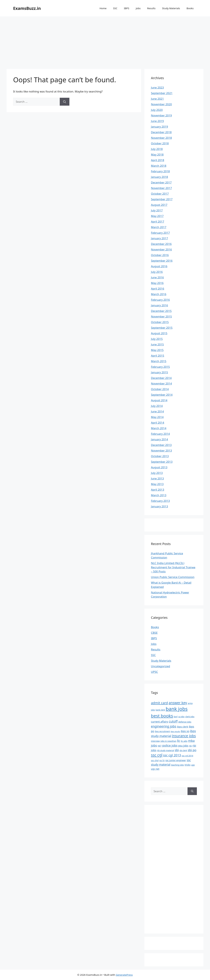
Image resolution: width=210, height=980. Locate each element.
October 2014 (160, 389)
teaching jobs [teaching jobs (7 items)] (178, 765)
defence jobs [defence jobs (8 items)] (185, 722)
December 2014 (161, 378)
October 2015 (160, 322)
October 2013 (160, 456)
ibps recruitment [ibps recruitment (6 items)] (162, 731)
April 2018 (157, 160)
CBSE (154, 633)
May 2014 (157, 417)
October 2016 (160, 255)
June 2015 (157, 344)
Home (103, 8)
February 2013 (160, 501)
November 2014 (161, 383)
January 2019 (159, 127)
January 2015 (159, 372)
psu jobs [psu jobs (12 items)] (183, 746)
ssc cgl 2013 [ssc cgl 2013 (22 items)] (172, 755)
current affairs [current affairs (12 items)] (159, 722)
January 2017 (159, 238)
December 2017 (161, 182)
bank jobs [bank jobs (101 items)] (177, 709)
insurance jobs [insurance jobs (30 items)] (184, 736)
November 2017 (161, 188)
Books (190, 8)
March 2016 (159, 294)
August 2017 (159, 205)
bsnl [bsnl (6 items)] (176, 717)
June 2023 (157, 87)
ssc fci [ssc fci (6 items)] (162, 760)
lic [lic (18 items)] (178, 741)
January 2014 (159, 439)
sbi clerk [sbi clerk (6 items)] (183, 750)
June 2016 (157, 277)
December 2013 (161, 445)
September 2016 (162, 261)
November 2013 (161, 450)
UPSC (154, 672)
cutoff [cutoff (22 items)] (173, 721)
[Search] (65, 102)
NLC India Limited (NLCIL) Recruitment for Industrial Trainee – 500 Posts (173, 567)
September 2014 (162, 395)
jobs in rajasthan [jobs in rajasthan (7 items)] (168, 741)
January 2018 (159, 177)
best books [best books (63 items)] (162, 716)
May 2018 (157, 154)
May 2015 (157, 350)
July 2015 (157, 339)
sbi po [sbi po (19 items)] (192, 750)
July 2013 (157, 473)
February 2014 (160, 434)
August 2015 (159, 333)
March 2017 (159, 227)
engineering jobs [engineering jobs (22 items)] (164, 726)
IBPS (126, 8)
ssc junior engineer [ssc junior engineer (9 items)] (176, 760)
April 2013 (157, 490)
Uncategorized (161, 666)
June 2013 (157, 478)
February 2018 (160, 171)
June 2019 (157, 121)
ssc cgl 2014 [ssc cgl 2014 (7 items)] (187, 756)
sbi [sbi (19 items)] (177, 750)
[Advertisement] (105, 41)
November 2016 (161, 249)
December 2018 (161, 132)
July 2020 (157, 110)
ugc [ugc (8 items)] (193, 765)
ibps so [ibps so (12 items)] (185, 731)
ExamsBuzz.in (27, 8)
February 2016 (160, 300)
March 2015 (159, 361)
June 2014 (157, 411)
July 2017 (157, 210)
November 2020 (161, 104)
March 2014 (159, 428)
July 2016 (157, 272)
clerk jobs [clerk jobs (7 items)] (190, 717)
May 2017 (157, 216)
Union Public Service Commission (173, 577)
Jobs (138, 8)
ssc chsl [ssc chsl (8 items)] (155, 760)
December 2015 (161, 311)
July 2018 (157, 149)
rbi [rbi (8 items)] (190, 746)
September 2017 (162, 199)
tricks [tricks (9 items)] (187, 765)
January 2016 (159, 305)
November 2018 (161, 138)
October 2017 (160, 194)
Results (151, 8)
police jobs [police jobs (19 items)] (170, 745)
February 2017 (160, 233)
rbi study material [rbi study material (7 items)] (166, 750)
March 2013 (159, 495)
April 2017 (157, 222)
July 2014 (157, 406)
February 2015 (160, 367)
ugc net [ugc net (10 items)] (155, 769)
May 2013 (157, 484)
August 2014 (159, 400)
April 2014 (157, 423)
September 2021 (162, 93)
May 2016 (157, 283)
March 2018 (159, 166)
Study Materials (171, 8)
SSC (115, 8)
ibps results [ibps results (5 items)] (175, 731)
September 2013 (162, 462)
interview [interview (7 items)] (155, 741)
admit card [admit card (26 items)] (159, 703)
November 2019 (161, 115)
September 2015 (162, 328)
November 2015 (161, 316)
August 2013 (159, 467)
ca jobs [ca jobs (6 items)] (181, 717)
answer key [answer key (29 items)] (178, 703)
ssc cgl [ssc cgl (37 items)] (157, 755)
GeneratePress (124, 975)
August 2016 (159, 266)
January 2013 (159, 506)
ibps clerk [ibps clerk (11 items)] (183, 727)
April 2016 (157, 289)
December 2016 (161, 244)
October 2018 (160, 143)
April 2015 (157, 356)
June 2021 (157, 99)
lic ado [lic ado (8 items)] (184, 741)
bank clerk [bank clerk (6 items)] (160, 710)
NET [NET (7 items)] (160, 746)
